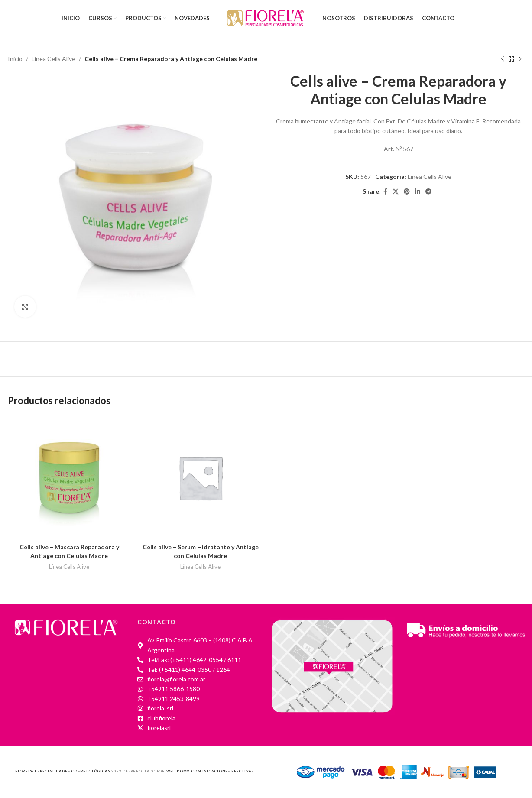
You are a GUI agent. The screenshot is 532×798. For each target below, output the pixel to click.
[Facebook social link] (385, 192)
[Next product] (520, 59)
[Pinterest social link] (407, 192)
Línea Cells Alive (54, 59)
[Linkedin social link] (418, 192)
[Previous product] (503, 59)
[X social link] (396, 192)
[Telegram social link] (428, 192)
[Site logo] (266, 18)
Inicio (15, 59)
